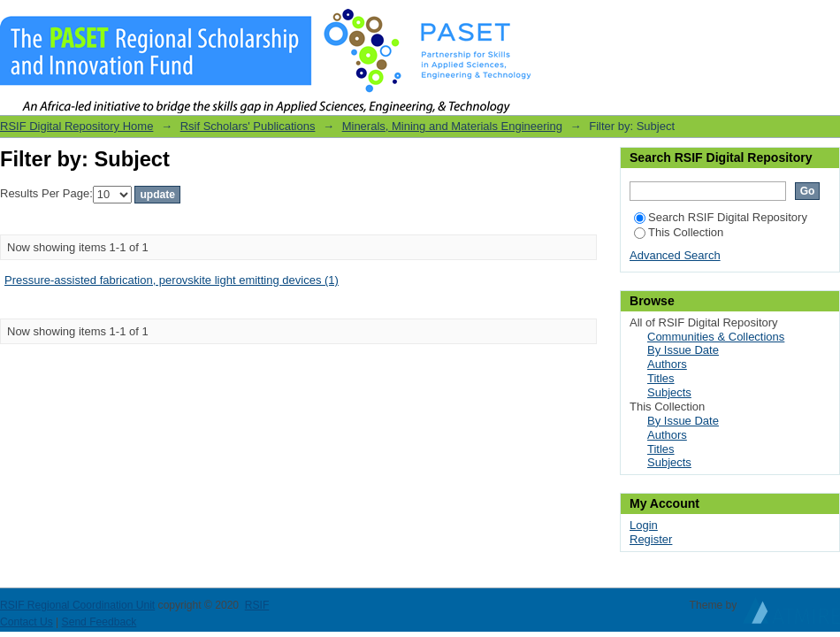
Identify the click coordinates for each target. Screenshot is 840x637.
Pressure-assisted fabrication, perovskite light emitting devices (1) (172, 280)
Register (651, 539)
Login (826, 22)
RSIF (257, 605)
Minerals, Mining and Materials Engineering (452, 126)
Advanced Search (675, 255)
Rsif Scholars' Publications (248, 126)
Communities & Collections (716, 337)
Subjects (669, 392)
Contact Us (27, 622)
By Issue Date (683, 350)
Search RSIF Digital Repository (721, 217)
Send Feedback (99, 622)
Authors (667, 364)
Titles (661, 378)
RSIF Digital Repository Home (76, 126)
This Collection (679, 232)
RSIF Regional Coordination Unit (77, 605)
